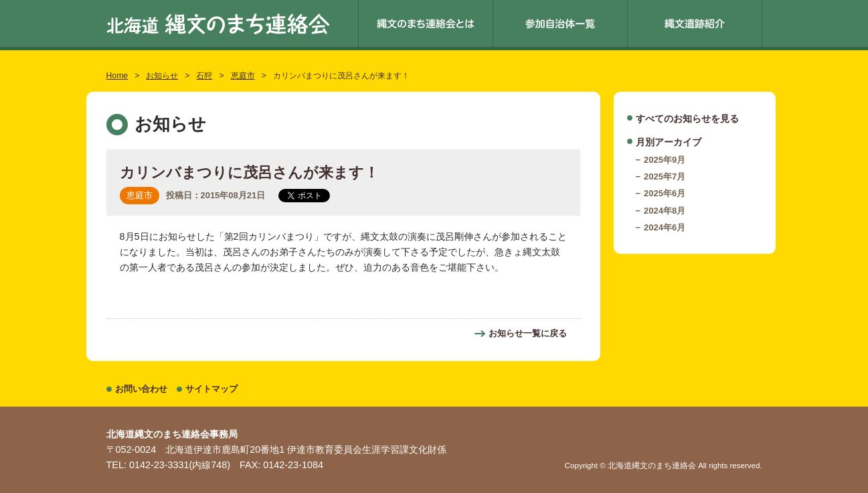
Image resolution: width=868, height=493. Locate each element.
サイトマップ (211, 389)
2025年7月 (665, 177)
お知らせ (162, 76)
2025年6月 (665, 193)
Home (117, 76)
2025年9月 (665, 160)
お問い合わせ (141, 389)
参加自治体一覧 (560, 23)
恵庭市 (243, 76)
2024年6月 (665, 227)
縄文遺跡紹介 (695, 23)
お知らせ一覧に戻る (528, 333)
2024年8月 (665, 211)
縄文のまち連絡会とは (426, 23)
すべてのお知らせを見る (687, 119)
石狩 (204, 76)
